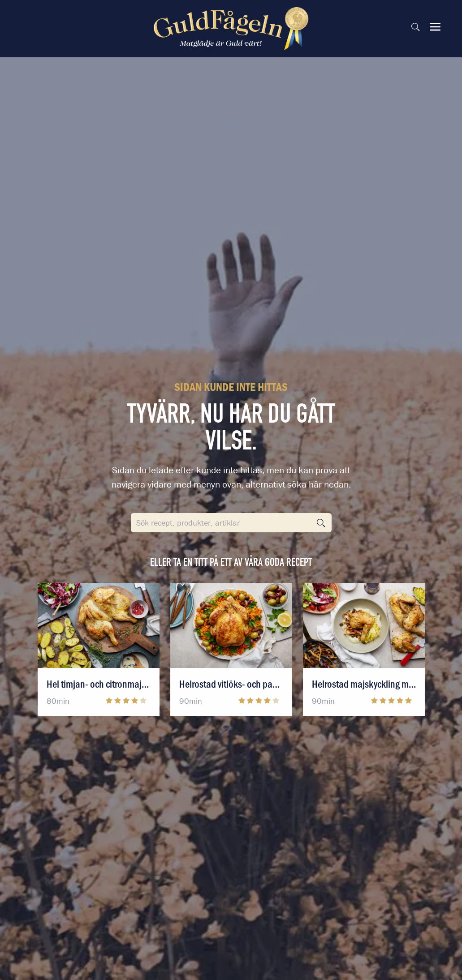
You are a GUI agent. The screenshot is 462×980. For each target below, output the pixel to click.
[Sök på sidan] (415, 27)
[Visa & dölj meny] (435, 27)
